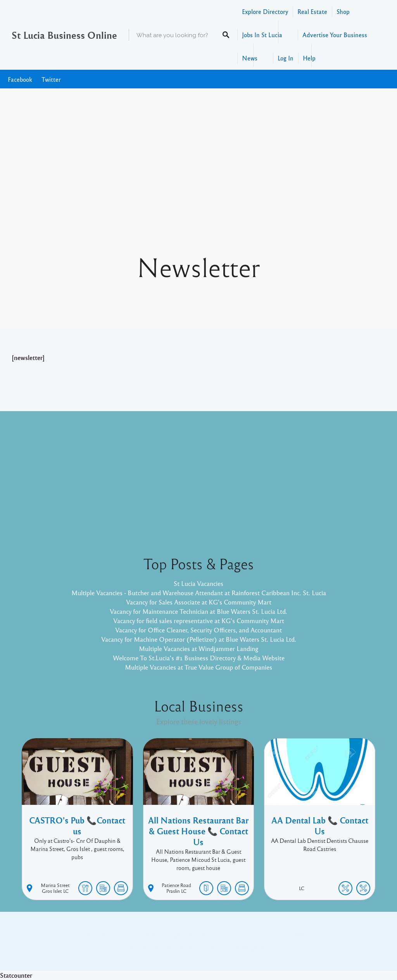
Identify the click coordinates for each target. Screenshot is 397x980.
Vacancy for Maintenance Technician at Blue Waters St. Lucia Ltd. (198, 611)
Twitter (51, 79)
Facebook (20, 79)
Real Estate (312, 11)
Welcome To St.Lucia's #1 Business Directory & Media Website (199, 658)
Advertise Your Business (335, 35)
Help (309, 58)
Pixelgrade (254, 947)
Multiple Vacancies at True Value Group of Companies (198, 667)
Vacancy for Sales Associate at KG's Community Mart (199, 602)
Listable (224, 947)
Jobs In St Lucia (262, 35)
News (250, 58)
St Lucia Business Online (64, 35)
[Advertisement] (198, 193)
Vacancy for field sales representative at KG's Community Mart (199, 621)
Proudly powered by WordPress (167, 947)
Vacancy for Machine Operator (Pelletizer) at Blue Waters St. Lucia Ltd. (199, 639)
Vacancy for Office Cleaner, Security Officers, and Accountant (198, 630)
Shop (343, 11)
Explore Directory (265, 11)
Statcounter (16, 975)
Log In (286, 58)
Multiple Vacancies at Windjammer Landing (198, 648)
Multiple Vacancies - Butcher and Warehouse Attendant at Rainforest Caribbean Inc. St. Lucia (199, 593)
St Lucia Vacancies (198, 583)
